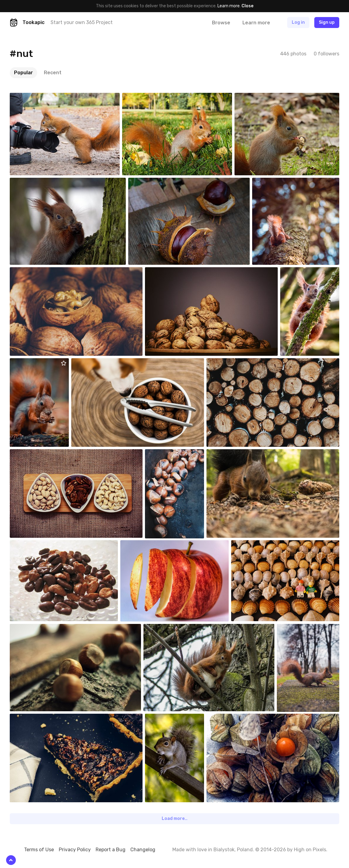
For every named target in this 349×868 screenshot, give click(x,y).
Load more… (175, 819)
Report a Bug (111, 850)
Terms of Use (39, 850)
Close (247, 6)
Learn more (229, 6)
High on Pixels (310, 850)
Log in (298, 22)
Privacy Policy (75, 850)
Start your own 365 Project (82, 22)
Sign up (327, 22)
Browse (221, 23)
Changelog (143, 850)
